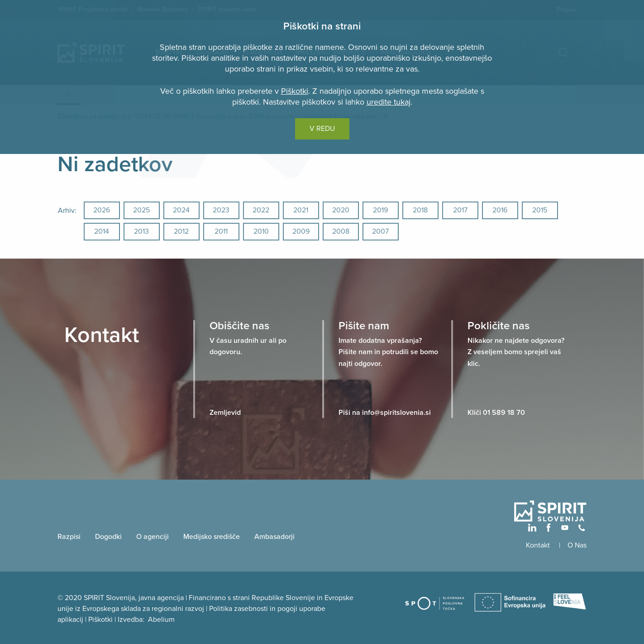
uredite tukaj (389, 102)
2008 (341, 231)
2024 (181, 210)
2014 (102, 231)
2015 (540, 210)
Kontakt (539, 545)
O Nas (577, 545)
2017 (460, 210)
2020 (341, 210)
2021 (301, 210)
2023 (221, 210)
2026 (102, 210)
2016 (500, 210)
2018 (420, 210)
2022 (261, 210)
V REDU (322, 129)
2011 (221, 231)
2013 (141, 231)
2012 (181, 231)
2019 (380, 210)
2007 (380, 231)
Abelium (161, 620)
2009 (301, 231)
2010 (261, 231)
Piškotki (295, 91)
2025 (141, 210)
